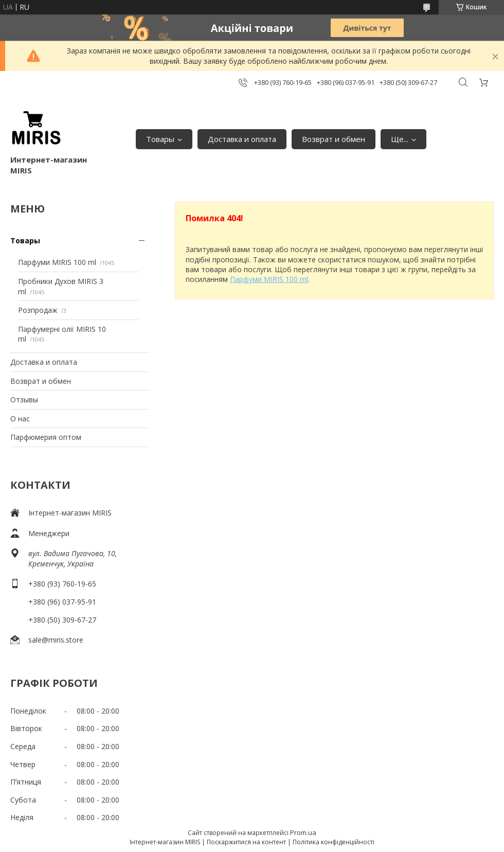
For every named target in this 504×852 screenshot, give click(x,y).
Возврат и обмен (334, 139)
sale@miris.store (56, 640)
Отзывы (24, 400)
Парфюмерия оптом (46, 437)
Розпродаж (38, 310)
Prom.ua (303, 832)
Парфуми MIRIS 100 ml (57, 262)
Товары (160, 139)
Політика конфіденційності (334, 842)
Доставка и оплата (242, 139)
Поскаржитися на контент (246, 842)
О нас (20, 419)
